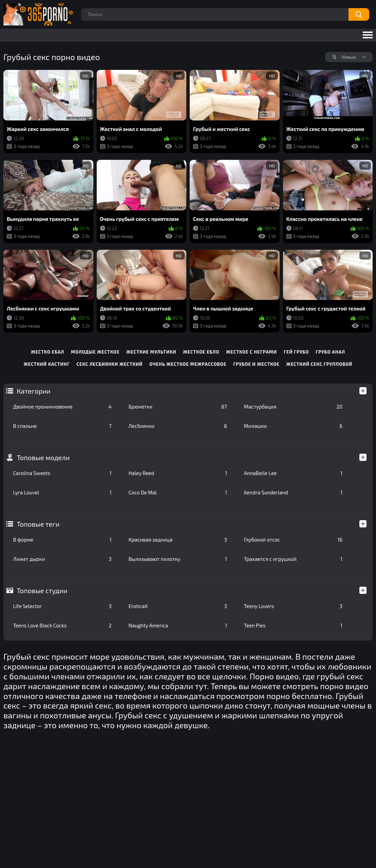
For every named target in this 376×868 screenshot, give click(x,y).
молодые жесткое (95, 352)
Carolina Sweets (62, 473)
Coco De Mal (178, 492)
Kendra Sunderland (293, 492)
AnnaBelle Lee (293, 473)
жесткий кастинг (47, 364)
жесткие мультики (151, 352)
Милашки (293, 426)
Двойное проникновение (62, 407)
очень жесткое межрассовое (188, 364)
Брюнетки (178, 407)
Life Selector (62, 606)
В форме (62, 540)
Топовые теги (38, 524)
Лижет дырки (62, 559)
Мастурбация (293, 407)
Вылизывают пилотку (178, 559)
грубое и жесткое (256, 364)
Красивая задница (178, 540)
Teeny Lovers (293, 606)
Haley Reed (178, 473)
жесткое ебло (201, 352)
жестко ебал (48, 352)
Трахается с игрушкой (293, 559)
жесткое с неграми (251, 352)
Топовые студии (42, 590)
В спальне (62, 426)
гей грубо (296, 352)
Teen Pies (293, 625)
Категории (33, 391)
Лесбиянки (178, 426)
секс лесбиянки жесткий (110, 364)
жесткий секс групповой (319, 364)
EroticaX (178, 606)
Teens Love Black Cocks (62, 625)
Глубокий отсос (293, 540)
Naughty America (178, 625)
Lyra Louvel (62, 492)
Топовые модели (43, 457)
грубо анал (330, 352)
